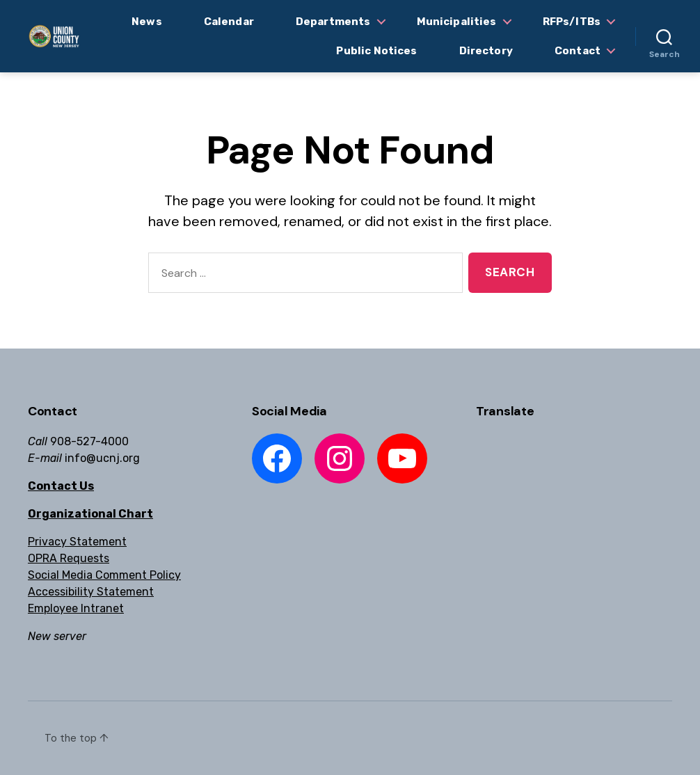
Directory (486, 51)
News (147, 22)
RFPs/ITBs (572, 22)
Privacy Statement (77, 542)
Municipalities (457, 22)
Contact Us (61, 486)
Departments (333, 22)
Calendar (229, 22)
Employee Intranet (76, 608)
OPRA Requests (69, 558)
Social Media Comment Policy (104, 575)
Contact (578, 51)
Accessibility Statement (91, 592)
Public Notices (376, 51)
